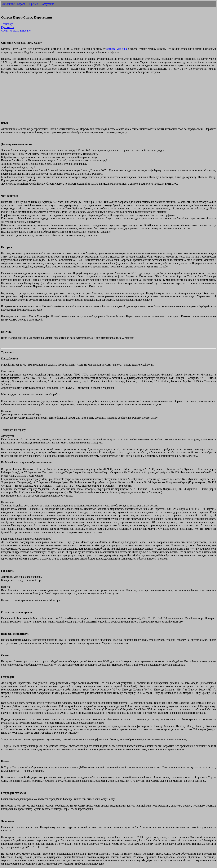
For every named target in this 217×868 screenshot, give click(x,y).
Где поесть (7, 27)
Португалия (47, 4)
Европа (21, 4)
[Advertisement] (84, 99)
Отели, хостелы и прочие (16, 31)
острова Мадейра (117, 49)
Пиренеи (33, 4)
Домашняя (8, 4)
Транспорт (7, 24)
